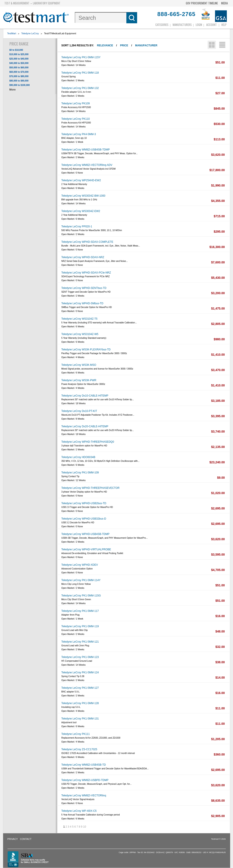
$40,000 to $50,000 (19, 63)
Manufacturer (146, 45)
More (13, 90)
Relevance (105, 45)
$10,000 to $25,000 (19, 54)
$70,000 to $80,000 (19, 76)
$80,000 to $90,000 (19, 81)
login (199, 25)
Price (124, 45)
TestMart (12, 33)
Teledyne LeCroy (30, 33)
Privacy (13, 839)
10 (85, 827)
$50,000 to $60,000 (19, 68)
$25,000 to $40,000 (19, 59)
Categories (162, 25)
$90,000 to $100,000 (20, 85)
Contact (26, 839)
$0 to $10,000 (16, 50)
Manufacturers (182, 25)
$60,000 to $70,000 (19, 72)
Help (224, 25)
